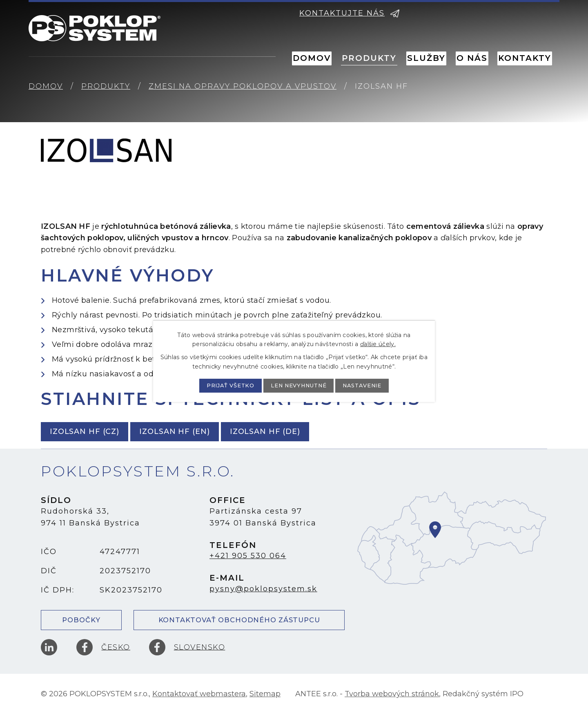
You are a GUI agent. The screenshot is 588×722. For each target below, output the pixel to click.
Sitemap (265, 702)
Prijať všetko (219, 385)
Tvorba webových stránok (392, 702)
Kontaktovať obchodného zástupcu (239, 622)
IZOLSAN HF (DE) (293, 431)
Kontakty (525, 58)
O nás (472, 58)
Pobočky (81, 622)
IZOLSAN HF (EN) (191, 431)
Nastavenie (374, 385)
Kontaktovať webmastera (199, 702)
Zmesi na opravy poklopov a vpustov (243, 86)
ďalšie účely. (378, 344)
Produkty (369, 58)
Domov (312, 58)
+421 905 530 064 (248, 556)
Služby (426, 58)
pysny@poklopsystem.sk (263, 589)
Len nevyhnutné (299, 385)
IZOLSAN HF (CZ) (90, 431)
